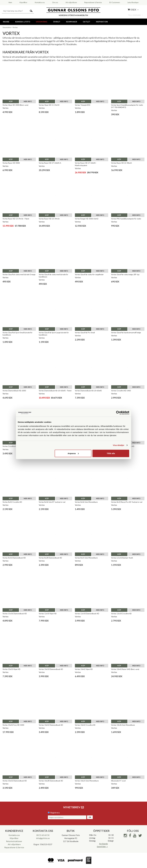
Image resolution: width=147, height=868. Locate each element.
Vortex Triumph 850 (83, 105)
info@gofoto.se (43, 838)
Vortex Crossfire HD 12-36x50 (14, 446)
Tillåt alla (111, 453)
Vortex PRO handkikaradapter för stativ (126, 219)
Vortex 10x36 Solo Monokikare (123, 725)
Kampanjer (72, 22)
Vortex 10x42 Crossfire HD (85, 725)
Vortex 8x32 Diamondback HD (14, 558)
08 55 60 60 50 (43, 835)
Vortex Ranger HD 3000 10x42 (87, 219)
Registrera (55, 813)
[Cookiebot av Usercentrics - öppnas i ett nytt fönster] (118, 413)
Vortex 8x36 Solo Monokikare (86, 502)
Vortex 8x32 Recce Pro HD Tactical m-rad (127, 502)
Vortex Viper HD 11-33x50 (49, 105)
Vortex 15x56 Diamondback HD (15, 614)
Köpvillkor (14, 838)
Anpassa (73, 453)
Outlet (87, 22)
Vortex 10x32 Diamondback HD (15, 781)
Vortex (15, 27)
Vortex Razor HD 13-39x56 (49, 219)
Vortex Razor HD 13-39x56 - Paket (16, 219)
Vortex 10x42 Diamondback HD (51, 725)
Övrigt (57, 22)
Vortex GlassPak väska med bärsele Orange (19, 274)
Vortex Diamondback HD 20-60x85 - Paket (55, 391)
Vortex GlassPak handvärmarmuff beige (126, 333)
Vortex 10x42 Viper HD (84, 669)
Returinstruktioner (14, 841)
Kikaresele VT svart (118, 781)
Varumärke (42, 22)
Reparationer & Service (14, 847)
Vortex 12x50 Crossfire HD (121, 614)
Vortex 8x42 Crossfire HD (12, 502)
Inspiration (102, 22)
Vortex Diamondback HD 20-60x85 (88, 391)
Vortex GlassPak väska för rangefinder (89, 274)
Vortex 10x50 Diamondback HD (51, 669)
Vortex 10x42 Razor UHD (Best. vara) (125, 669)
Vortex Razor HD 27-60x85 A (50, 163)
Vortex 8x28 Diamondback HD (50, 558)
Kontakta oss (14, 835)
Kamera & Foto (23, 22)
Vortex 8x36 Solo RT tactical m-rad (52, 502)
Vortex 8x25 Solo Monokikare (86, 558)
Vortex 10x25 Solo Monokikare (87, 781)
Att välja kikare (14, 844)
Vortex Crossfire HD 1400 (121, 391)
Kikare (6, 22)
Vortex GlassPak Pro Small (85, 333)
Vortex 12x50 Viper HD (48, 614)
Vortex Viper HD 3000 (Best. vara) (15, 105)
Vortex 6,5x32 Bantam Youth (122, 558)
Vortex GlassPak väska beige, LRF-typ (125, 274)
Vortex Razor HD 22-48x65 (122, 163)
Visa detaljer (119, 445)
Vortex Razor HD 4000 (11, 163)
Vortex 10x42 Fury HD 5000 (13, 725)
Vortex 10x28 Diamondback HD (51, 781)
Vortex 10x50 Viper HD (11, 669)
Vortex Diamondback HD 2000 (14, 391)
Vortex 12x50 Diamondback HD (87, 614)
